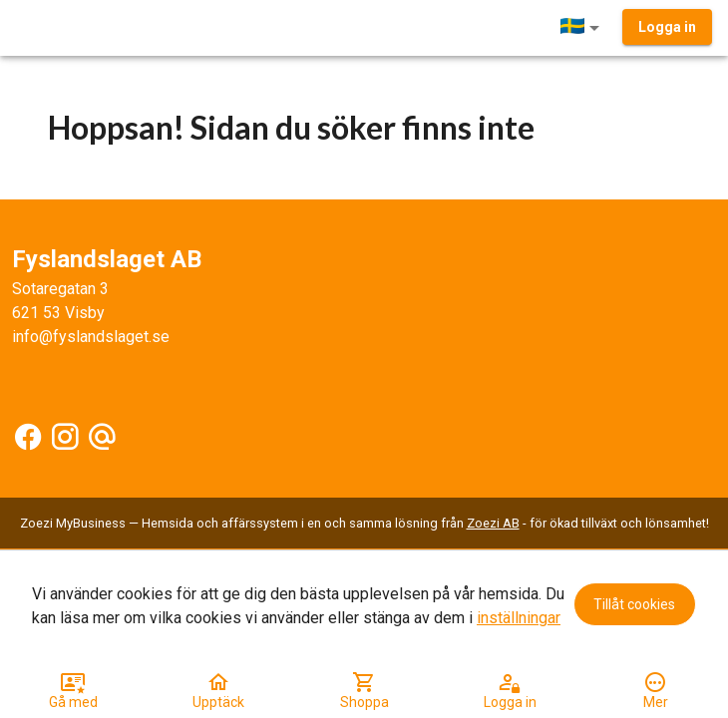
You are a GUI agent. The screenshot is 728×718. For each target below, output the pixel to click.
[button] (583, 28)
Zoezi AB (493, 523)
